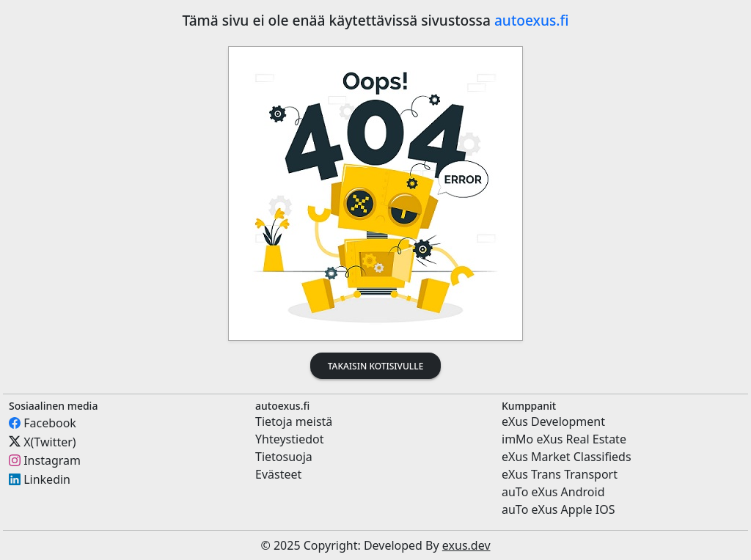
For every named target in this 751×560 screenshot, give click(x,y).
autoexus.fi (532, 20)
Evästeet (278, 474)
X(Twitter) (50, 441)
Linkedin (47, 479)
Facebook (50, 423)
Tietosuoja (284, 457)
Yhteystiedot (289, 439)
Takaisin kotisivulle (376, 366)
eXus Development (553, 421)
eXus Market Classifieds (567, 457)
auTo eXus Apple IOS (558, 509)
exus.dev (466, 545)
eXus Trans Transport (560, 474)
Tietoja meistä (294, 421)
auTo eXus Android (553, 492)
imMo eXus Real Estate (564, 439)
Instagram (52, 460)
